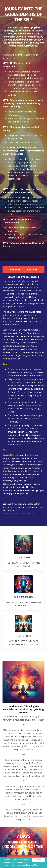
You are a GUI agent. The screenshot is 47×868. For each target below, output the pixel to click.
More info (38, 865)
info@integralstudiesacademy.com (19, 514)
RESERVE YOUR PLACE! (23, 270)
